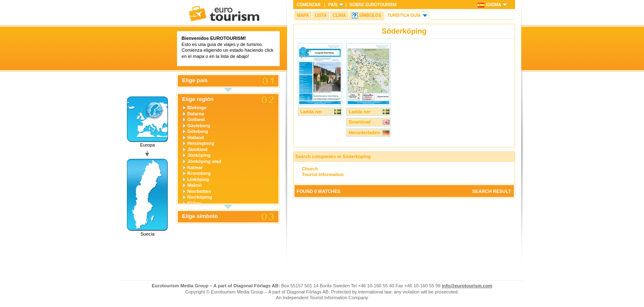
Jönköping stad (204, 161)
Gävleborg (199, 126)
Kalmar (195, 167)
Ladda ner (311, 112)
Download (360, 122)
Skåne (194, 203)
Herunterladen (364, 133)
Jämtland (197, 149)
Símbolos (370, 15)
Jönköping (199, 155)
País (333, 5)
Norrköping (200, 197)
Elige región (198, 99)
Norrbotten (199, 191)
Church (310, 169)
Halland (195, 137)
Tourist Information (323, 174)
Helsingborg (201, 143)
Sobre (373, 5)
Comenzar (308, 5)
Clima (339, 15)
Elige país (195, 80)
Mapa (303, 15)
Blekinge (197, 108)
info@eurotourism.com (467, 286)
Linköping (198, 179)
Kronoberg (199, 173)
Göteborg (198, 131)
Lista (321, 15)
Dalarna (196, 114)
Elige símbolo (200, 216)
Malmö (194, 185)
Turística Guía (404, 15)
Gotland (196, 119)
